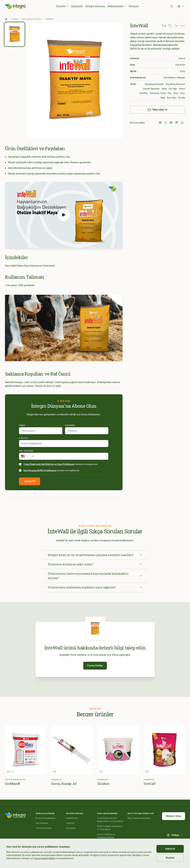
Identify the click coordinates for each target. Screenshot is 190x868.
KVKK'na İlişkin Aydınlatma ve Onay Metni (110, 828)
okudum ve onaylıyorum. (61, 464)
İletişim (134, 6)
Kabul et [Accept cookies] (170, 849)
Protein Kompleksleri (46, 818)
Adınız (22, 425)
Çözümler (77, 6)
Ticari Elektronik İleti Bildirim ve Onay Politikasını (49, 464)
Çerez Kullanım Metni (45, 858)
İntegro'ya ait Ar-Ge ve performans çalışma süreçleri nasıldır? (95, 555)
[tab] (15, 34)
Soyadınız (70, 425)
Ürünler (62, 6)
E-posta (23, 438)
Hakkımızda (117, 6)
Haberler (70, 823)
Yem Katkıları (42, 823)
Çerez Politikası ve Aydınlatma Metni (106, 836)
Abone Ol (30, 481)
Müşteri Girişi (174, 816)
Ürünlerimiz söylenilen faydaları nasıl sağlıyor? (95, 587)
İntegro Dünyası (95, 6)
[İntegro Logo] (15, 6)
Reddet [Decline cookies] (170, 858)
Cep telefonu (26, 451)
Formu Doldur (95, 666)
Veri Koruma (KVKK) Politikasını (40, 470)
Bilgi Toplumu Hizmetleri (139, 818)
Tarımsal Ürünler (44, 828)
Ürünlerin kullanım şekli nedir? (95, 564)
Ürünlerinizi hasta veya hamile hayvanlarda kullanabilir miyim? (95, 576)
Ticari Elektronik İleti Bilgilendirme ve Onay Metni (110, 820)
